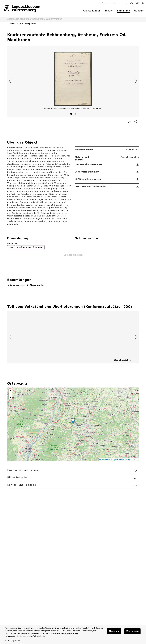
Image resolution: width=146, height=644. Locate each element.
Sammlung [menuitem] (124, 11)
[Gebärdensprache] (137, 3)
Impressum (11, 636)
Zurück (10, 81)
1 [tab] (72, 114)
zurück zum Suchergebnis (23, 24)
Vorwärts (136, 81)
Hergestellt (12, 244)
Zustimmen (132, 631)
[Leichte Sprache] (132, 3)
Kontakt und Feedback (22, 485)
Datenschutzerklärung (68, 633)
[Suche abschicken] (126, 3)
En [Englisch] (143, 3)
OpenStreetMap (122, 460)
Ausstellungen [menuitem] (92, 11)
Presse (105, 3)
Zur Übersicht (122, 360)
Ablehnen (114, 631)
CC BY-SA (97, 108)
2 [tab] (75, 114)
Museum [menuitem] (139, 11)
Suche (114, 3)
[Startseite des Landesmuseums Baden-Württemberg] (22, 10)
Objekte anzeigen (73, 255)
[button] (73, 421)
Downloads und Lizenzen (24, 470)
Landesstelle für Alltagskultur (27, 285)
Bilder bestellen (18, 478)
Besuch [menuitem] (109, 11)
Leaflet (105, 460)
